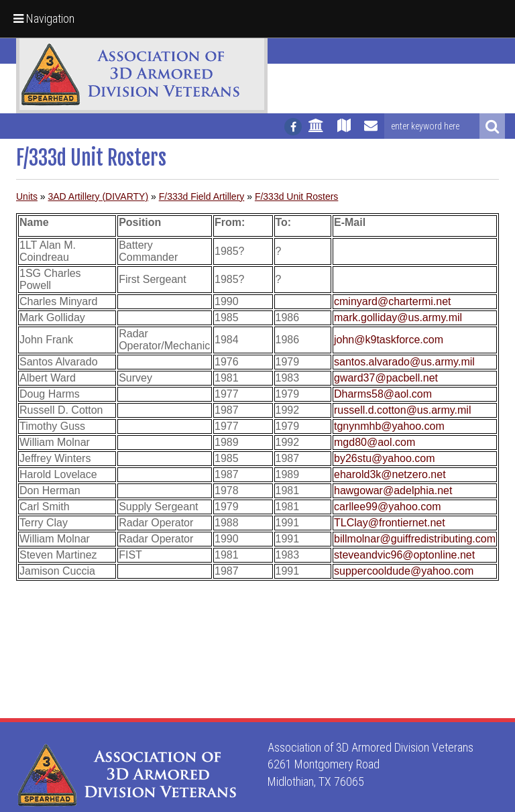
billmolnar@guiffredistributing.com (415, 539)
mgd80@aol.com (375, 442)
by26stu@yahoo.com (385, 458)
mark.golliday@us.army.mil (398, 317)
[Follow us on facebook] (293, 127)
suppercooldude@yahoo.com (404, 571)
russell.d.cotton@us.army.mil (402, 410)
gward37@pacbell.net (386, 378)
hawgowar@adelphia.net (393, 490)
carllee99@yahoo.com (387, 507)
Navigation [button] (44, 18)
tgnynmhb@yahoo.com (389, 426)
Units (27, 196)
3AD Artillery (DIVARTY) (98, 196)
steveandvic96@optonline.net (404, 555)
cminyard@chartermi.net (393, 301)
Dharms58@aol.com (383, 394)
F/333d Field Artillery (202, 196)
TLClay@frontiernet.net (390, 523)
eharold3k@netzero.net (390, 474)
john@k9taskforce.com (389, 340)
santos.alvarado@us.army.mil (404, 362)
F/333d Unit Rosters (297, 196)
